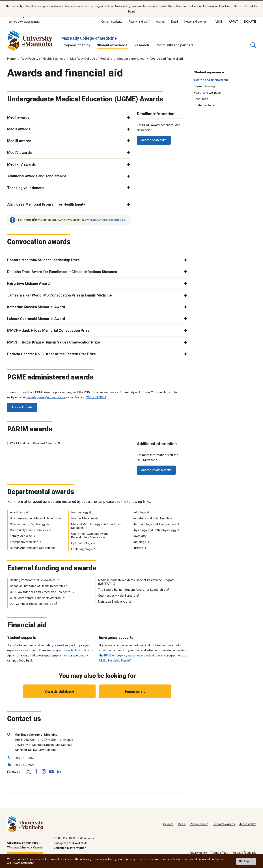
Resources (201, 99)
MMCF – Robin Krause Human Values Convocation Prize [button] (54, 342)
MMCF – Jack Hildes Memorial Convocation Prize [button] (48, 330)
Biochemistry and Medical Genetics (34, 518)
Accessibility (248, 824)
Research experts (224, 824)
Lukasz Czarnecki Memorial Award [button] (36, 318)
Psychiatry (139, 536)
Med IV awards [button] (20, 152)
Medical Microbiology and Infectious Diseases (96, 526)
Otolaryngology (82, 549)
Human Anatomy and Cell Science (33, 547)
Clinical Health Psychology (28, 524)
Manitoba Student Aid (113, 601)
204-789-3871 (96, 397)
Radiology (139, 541)
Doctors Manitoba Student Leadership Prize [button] (43, 259)
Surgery (138, 547)
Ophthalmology (82, 543)
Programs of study (76, 45)
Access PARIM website (156, 470)
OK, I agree (246, 861)
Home (11, 58)
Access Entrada (22, 407)
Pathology (139, 512)
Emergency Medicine (24, 541)
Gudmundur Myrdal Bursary (117, 595)
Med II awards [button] (19, 129)
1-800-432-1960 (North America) (75, 838)
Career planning (204, 86)
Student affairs (204, 105)
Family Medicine (21, 536)
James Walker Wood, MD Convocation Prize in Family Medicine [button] (59, 295)
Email (174, 21)
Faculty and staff (139, 21)
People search (199, 824)
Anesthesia (18, 512)
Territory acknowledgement (23, 21)
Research (142, 45)
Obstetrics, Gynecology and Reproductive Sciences (90, 535)
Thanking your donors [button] (25, 187)
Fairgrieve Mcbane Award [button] (28, 283)
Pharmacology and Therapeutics (154, 524)
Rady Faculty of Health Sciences (43, 58)
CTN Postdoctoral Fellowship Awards (35, 597)
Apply (233, 21)
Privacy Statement (23, 863)
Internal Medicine (83, 518)
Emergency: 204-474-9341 (71, 843)
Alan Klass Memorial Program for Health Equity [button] (46, 204)
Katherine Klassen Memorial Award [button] (36, 306)
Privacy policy (198, 852)
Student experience (112, 45)
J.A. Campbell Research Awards (32, 603)
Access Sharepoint (154, 140)
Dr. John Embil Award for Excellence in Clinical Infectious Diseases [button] (62, 271)
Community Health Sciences (29, 530)
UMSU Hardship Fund (113, 660)
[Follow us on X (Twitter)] (29, 771)
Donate (250, 21)
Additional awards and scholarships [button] (37, 176)
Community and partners (174, 45)
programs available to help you (72, 650)
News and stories (195, 21)
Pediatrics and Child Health (151, 518)
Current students (112, 21)
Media (182, 824)
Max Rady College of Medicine (89, 38)
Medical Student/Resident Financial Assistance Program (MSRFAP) (136, 581)
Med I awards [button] (18, 117)
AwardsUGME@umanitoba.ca (105, 219)
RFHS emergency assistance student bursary (135, 655)
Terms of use (220, 852)
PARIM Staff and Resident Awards (33, 443)
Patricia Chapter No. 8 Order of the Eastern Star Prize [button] (51, 353)
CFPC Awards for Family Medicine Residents (40, 592)
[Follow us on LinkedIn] (59, 770)
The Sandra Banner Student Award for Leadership (132, 589)
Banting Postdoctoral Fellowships (33, 580)
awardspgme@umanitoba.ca (46, 397)
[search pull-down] (253, 45)
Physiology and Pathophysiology (154, 530)
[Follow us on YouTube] (51, 770)
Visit (219, 21)
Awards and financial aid (211, 80)
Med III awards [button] (19, 140)
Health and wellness (207, 92)
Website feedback (244, 852)
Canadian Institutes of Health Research (36, 586)
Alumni (160, 21)
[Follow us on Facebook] (36, 771)
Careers (168, 824)
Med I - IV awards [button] (22, 164)
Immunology (80, 512)
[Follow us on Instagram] (44, 771)
